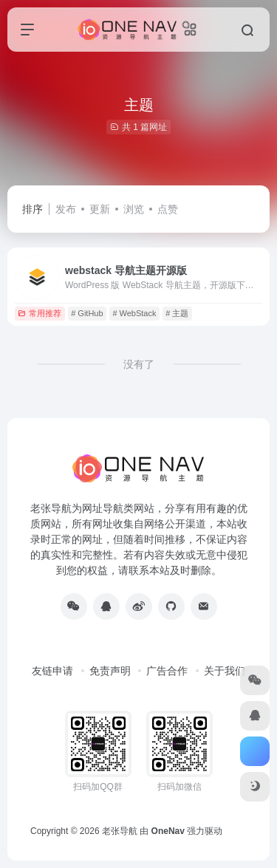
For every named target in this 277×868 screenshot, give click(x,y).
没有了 (139, 364)
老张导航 (120, 831)
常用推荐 (40, 313)
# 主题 (177, 313)
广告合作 (167, 671)
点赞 (168, 209)
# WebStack (134, 313)
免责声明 (110, 671)
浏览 (134, 209)
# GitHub (87, 313)
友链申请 (52, 671)
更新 (100, 209)
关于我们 (225, 671)
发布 (66, 209)
